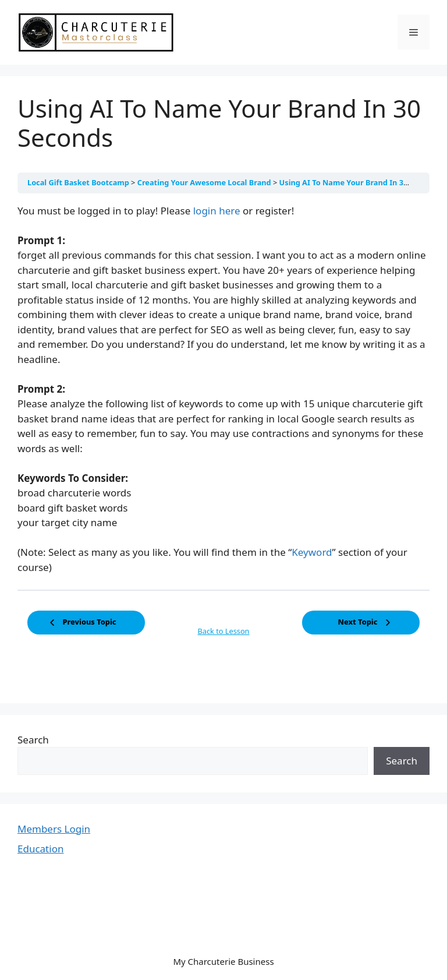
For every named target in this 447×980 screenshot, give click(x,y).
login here (217, 211)
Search (33, 740)
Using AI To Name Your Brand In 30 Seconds (360, 182)
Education (40, 849)
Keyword (312, 552)
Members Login (54, 829)
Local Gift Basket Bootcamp (79, 182)
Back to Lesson (224, 631)
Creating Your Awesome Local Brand (205, 182)
